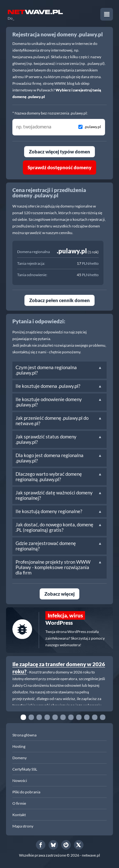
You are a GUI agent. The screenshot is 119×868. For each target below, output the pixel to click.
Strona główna (24, 735)
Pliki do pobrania (26, 792)
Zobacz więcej (60, 594)
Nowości (20, 781)
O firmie (19, 803)
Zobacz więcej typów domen (60, 152)
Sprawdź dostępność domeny (60, 167)
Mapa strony (23, 826)
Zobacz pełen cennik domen (60, 300)
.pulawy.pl (93, 127)
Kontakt (19, 815)
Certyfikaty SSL (25, 769)
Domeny (20, 758)
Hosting (19, 746)
